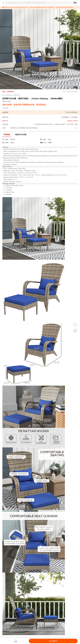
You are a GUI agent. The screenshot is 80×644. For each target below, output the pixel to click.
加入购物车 (53, 641)
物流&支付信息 (21, 134)
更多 (76, 124)
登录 (75, 3)
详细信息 (7, 134)
